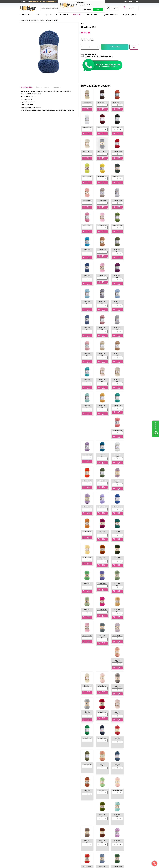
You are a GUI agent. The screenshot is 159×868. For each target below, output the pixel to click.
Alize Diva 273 (117, 228)
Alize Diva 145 (117, 177)
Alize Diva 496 (102, 562)
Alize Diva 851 (117, 461)
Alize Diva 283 (87, 562)
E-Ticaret (73, 865)
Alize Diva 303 (117, 689)
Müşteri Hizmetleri (66, 813)
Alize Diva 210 (132, 202)
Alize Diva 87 (132, 127)
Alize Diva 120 (132, 409)
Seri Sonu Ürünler (25, 816)
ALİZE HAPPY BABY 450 (128, 730)
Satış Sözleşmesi (45, 810)
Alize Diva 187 (117, 435)
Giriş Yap (109, 8)
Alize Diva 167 (132, 177)
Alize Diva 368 (102, 306)
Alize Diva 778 (102, 461)
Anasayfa (63, 804)
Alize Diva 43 (87, 409)
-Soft (68, 865)
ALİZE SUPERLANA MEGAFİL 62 (48, 730)
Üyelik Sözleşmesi (45, 807)
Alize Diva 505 (132, 383)
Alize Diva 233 (87, 664)
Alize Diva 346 (117, 254)
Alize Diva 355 (132, 280)
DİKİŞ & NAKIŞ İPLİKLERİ (131, 15)
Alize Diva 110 (117, 151)
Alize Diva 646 (132, 358)
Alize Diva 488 (132, 332)
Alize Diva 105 (117, 562)
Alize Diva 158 (102, 409)
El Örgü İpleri (25, 15)
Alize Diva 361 (102, 587)
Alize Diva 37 (102, 383)
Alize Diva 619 (102, 358)
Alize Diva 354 (117, 280)
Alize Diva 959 (132, 562)
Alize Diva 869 (87, 513)
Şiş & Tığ (48, 15)
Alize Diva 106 (87, 152)
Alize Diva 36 (117, 103)
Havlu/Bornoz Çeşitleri (26, 810)
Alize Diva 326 (87, 435)
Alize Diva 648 (117, 513)
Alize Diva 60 (102, 127)
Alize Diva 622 (117, 358)
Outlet (78, 15)
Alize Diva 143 (132, 638)
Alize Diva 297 (102, 254)
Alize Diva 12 (132, 587)
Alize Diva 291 (87, 254)
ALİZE (23, 727)
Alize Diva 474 (87, 689)
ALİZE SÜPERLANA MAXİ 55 (68, 730)
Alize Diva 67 (132, 512)
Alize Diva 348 (132, 254)
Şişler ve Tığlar (24, 807)
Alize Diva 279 (132, 228)
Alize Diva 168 (87, 202)
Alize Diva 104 (102, 689)
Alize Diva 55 (132, 103)
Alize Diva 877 (117, 487)
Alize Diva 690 (132, 664)
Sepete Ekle (115, 47)
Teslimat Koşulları (45, 804)
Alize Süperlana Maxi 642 (89, 730)
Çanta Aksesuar (111, 15)
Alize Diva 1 (87, 103)
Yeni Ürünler (64, 807)
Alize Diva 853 (87, 487)
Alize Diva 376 (132, 306)
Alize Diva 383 (102, 332)
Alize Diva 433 (102, 638)
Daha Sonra (87, 9)
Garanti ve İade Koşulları (47, 813)
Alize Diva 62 (117, 127)
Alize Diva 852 (132, 461)
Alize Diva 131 (132, 151)
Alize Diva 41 (117, 637)
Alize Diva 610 (87, 358)
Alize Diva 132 (117, 409)
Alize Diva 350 (87, 280)
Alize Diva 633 (132, 612)
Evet (98, 9)
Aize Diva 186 (102, 512)
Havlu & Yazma (62, 15)
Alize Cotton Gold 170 (109, 729)
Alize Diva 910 (132, 689)
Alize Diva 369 (117, 306)
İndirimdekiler (64, 810)
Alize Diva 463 (117, 332)
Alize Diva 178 (102, 202)
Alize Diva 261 (102, 228)
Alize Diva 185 (117, 202)
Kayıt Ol (115, 8)
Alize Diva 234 (132, 435)
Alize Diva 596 (87, 638)
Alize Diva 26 (102, 103)
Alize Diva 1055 (87, 383)
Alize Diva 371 (132, 487)
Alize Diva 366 (117, 587)
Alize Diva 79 (117, 383)
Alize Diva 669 (102, 664)
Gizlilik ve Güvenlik (46, 816)
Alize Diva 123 (87, 587)
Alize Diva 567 (87, 461)
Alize (38, 15)
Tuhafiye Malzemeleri (26, 813)
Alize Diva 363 (87, 306)
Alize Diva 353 (102, 280)
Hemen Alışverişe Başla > (132, 1)
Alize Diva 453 (102, 435)
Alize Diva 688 (117, 664)
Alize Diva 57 (87, 127)
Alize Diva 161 (132, 536)
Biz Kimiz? (84, 804)
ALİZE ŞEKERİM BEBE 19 (28, 730)
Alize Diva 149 (102, 487)
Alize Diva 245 (87, 228)
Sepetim (63, 816)
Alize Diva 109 (102, 152)
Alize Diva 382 (87, 332)
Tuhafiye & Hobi (93, 15)
